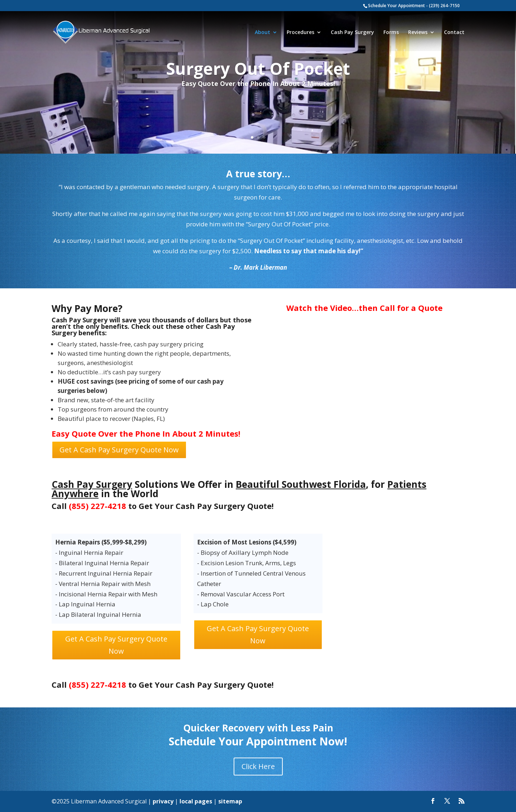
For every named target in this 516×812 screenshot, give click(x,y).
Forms (391, 33)
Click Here (258, 766)
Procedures (300, 33)
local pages (196, 801)
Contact (454, 33)
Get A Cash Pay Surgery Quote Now (119, 450)
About (262, 33)
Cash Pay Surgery (352, 33)
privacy (163, 801)
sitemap (230, 801)
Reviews (418, 33)
